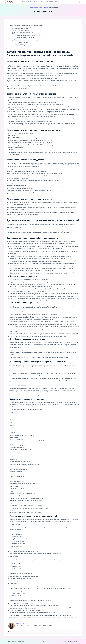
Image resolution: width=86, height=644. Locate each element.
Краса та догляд (28, 2)
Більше (61, 2)
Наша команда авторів (43, 641)
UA (83, 2)
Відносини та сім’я (52, 2)
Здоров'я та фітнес (34, 8)
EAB (29, 8)
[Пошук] (80, 2)
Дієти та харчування (43, 8)
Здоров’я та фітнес (39, 2)
